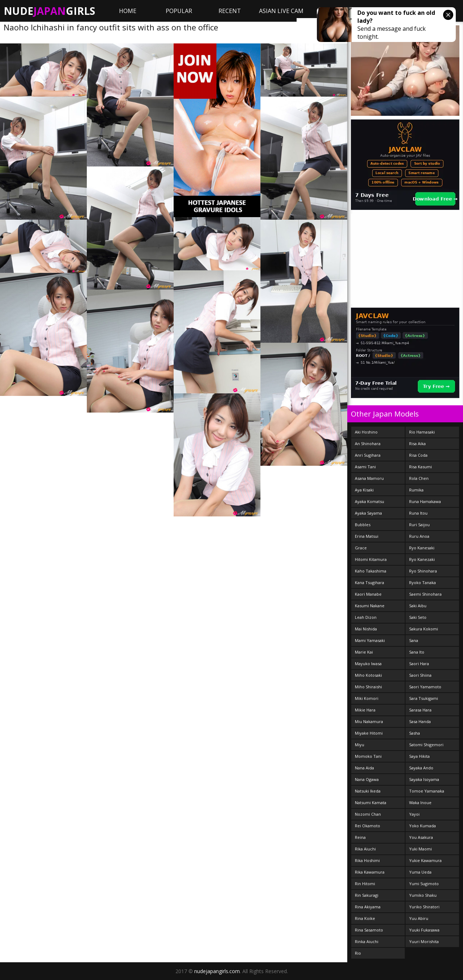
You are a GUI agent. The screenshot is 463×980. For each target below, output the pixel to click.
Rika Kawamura (370, 872)
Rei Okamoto (368, 826)
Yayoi (414, 814)
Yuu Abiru (419, 918)
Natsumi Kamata (371, 802)
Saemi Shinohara (425, 594)
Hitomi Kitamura (371, 559)
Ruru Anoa (419, 536)
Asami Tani (365, 467)
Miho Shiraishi (368, 687)
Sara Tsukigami (424, 698)
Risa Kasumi (420, 467)
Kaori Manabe (368, 594)
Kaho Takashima (371, 571)
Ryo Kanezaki (422, 559)
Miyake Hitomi (369, 733)
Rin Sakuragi (367, 895)
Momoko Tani (368, 756)
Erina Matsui (367, 536)
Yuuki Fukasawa (424, 930)
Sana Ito (417, 652)
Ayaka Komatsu (369, 501)
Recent (230, 11)
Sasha (415, 733)
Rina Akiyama (368, 907)
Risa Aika (417, 443)
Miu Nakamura (369, 721)
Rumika (416, 490)
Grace (361, 548)
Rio (358, 953)
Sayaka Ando (421, 768)
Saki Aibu (418, 606)
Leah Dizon (366, 617)
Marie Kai (364, 652)
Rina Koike (365, 918)
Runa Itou (418, 513)
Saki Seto (418, 617)
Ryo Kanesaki (422, 548)
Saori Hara (419, 664)
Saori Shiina (420, 675)
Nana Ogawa (367, 779)
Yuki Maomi (420, 849)
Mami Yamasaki (370, 640)
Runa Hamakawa (425, 501)
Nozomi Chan (368, 814)
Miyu (360, 745)
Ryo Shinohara (423, 571)
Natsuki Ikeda (368, 791)
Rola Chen (419, 478)
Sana (414, 640)
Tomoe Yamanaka (427, 791)
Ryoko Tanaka (422, 582)
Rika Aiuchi (365, 849)
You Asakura (421, 837)
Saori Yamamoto (425, 687)
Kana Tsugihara (369, 582)
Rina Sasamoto (369, 930)
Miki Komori (367, 698)
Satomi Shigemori (426, 745)
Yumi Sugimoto (424, 884)
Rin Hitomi (365, 884)
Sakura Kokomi (424, 629)
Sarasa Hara (420, 710)
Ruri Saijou (419, 525)
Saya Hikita (419, 756)
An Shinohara (368, 443)
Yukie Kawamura (425, 860)
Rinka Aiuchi (367, 941)
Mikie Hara (365, 710)
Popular (179, 11)
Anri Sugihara (368, 455)
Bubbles (363, 525)
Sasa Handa (420, 721)
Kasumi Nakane (370, 606)
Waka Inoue (420, 802)
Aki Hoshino (366, 432)
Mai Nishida (366, 629)
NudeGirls (49, 11)
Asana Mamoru (369, 478)
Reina (360, 837)
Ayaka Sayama (368, 513)
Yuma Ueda (420, 872)
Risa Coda (418, 455)
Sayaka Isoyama (424, 779)
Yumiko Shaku (423, 895)
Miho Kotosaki (368, 675)
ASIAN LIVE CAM (281, 11)
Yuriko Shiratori (424, 907)
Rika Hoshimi (367, 860)
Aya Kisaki (364, 490)
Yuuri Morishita (424, 941)
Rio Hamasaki (422, 432)
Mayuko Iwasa (368, 664)
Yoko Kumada (422, 826)
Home (128, 11)
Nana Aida (364, 768)
